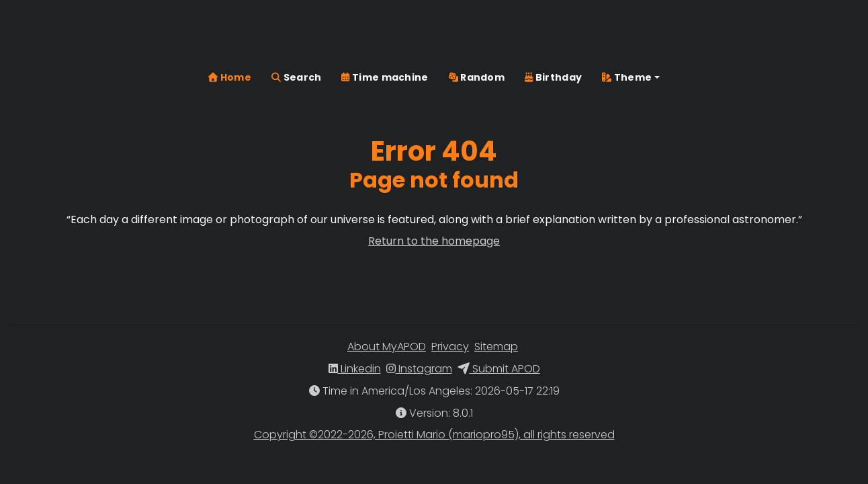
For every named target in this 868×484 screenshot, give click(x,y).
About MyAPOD (387, 347)
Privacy (450, 347)
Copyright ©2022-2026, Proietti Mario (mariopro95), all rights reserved (434, 435)
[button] (631, 36)
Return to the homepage (434, 241)
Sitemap (496, 347)
